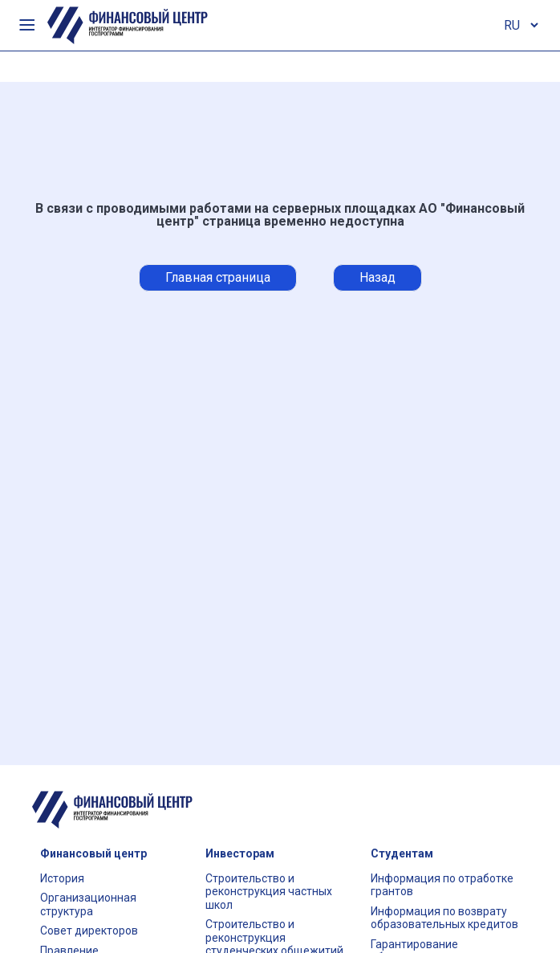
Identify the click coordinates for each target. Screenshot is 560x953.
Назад (377, 277)
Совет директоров (89, 931)
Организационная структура (88, 904)
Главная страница (218, 277)
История (62, 878)
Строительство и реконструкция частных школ (269, 892)
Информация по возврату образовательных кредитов (444, 918)
